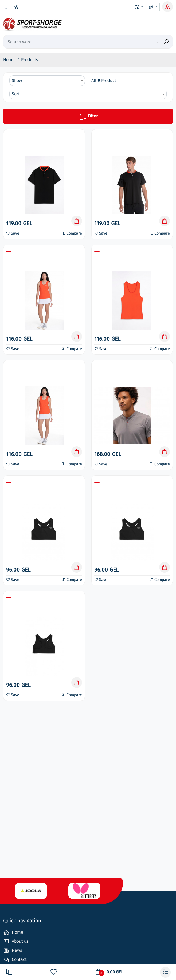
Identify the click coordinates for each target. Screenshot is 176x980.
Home (9, 60)
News (13, 951)
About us (16, 941)
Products (30, 60)
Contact (15, 960)
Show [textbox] (17, 80)
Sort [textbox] (16, 94)
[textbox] (135, 42)
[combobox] (135, 42)
